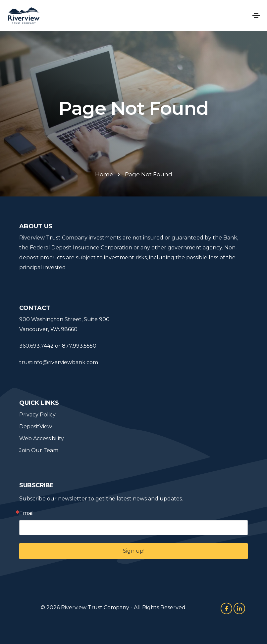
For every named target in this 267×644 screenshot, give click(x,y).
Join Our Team (39, 450)
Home (104, 174)
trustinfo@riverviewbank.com (59, 362)
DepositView (36, 427)
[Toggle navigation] (256, 16)
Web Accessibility (42, 438)
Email (27, 513)
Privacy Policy (37, 415)
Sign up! (134, 551)
